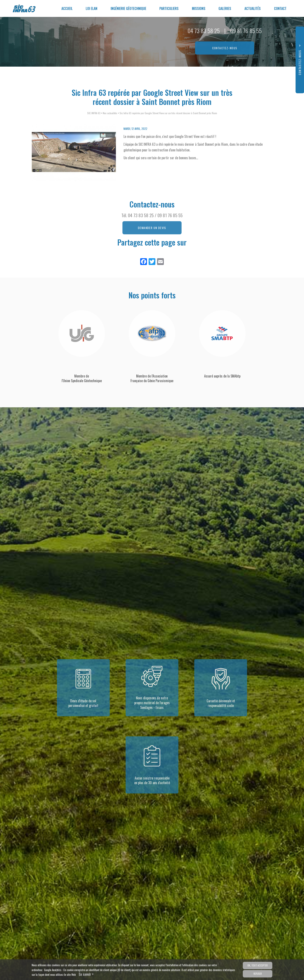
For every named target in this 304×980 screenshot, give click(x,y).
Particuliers (176, 8)
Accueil (78, 8)
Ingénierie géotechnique (137, 8)
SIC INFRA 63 (94, 113)
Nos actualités (110, 113)
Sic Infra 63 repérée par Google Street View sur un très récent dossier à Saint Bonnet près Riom (168, 113)
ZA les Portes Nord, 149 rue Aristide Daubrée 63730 (79, 47)
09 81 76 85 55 (170, 215)
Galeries (229, 8)
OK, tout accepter (258, 965)
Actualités (255, 8)
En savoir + (86, 974)
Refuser (258, 974)
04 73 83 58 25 (141, 215)
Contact (281, 8)
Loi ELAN (101, 8)
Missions (204, 8)
